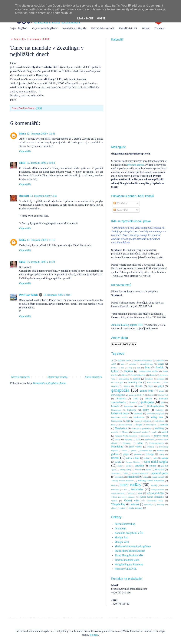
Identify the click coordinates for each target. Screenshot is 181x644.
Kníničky (160, 410)
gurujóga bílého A (137, 395)
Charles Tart (163, 395)
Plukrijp (151, 447)
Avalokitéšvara (147, 364)
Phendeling (117, 447)
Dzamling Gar (135, 382)
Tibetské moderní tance (127, 560)
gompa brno (147, 391)
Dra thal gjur (117, 382)
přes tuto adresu (136, 165)
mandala (164, 425)
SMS (126, 473)
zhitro (114, 508)
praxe (134, 450)
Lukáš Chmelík (126, 425)
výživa (114, 501)
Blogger (94, 635)
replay (162, 454)
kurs (128, 421)
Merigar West (122, 542)
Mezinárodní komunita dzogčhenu (133, 546)
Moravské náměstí (140, 432)
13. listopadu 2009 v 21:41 (58, 295)
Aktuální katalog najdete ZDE (127, 325)
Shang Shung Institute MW (129, 555)
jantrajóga (148, 402)
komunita (138, 413)
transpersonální (158, 490)
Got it (101, 18)
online (140, 443)
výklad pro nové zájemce (123, 497)
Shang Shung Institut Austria (130, 551)
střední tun (133, 477)
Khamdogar (116, 410)
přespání (138, 454)
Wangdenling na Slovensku (129, 564)
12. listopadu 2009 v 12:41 (41, 134)
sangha (118, 462)
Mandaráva (121, 428)
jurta (163, 402)
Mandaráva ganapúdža (141, 428)
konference (139, 417)
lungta (139, 425)
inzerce (133, 402)
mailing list (151, 425)
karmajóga (129, 406)
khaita (140, 406)
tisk (125, 490)
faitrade (127, 386)
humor (151, 395)
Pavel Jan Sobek (28, 295)
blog (130, 368)
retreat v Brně (133, 458)
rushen (146, 458)
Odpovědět (25, 151)
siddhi (148, 470)
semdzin (139, 466)
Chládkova (121, 399)
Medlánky (159, 428)
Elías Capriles (153, 382)
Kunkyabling (117, 421)
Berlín (114, 368)
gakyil (161, 386)
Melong (125, 432)
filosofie (139, 386)
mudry (155, 432)
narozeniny (145, 436)
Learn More (85, 18)
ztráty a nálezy (136, 508)
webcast (135, 504)
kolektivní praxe (120, 413)
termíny (154, 485)
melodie (115, 432)
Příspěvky (120, 203)
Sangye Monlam (133, 462)
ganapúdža (120, 390)
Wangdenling (118, 504)
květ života (160, 421)
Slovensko (116, 473)
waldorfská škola (155, 501)
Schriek (138, 470)
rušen (155, 458)
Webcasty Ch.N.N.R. (126, 569)
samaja (165, 458)
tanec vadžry (130, 485)
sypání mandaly (158, 477)
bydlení (115, 371)
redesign (150, 454)
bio (123, 368)
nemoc (118, 439)
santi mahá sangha (156, 462)
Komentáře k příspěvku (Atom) (50, 383)
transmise (137, 489)
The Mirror (160, 28)
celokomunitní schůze (148, 371)
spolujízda (119, 477)
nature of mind (161, 436)
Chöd (135, 399)
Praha (125, 450)
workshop (148, 504)
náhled (165, 432)
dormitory (149, 379)
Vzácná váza (131, 501)
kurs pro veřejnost (143, 421)
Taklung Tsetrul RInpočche (151, 481)
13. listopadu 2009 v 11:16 (41, 240)
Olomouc (127, 443)
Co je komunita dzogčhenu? (45, 28)
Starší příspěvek (94, 377)
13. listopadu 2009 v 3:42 (44, 196)
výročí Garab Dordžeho (152, 497)
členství (153, 375)
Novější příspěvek (21, 377)
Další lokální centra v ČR (103, 28)
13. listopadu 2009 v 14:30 (41, 262)
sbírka (128, 466)
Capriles (128, 371)
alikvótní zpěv (124, 360)
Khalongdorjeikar (156, 406)
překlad (115, 454)
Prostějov (160, 450)
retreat (115, 458)
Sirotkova (159, 470)
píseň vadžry (136, 447)
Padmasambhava (156, 443)
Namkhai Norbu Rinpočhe (75, 28)
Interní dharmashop (125, 524)
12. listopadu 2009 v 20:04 (41, 163)
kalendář (115, 406)
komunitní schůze (119, 417)
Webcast (146, 28)
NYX (138, 439)
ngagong (128, 439)
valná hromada (118, 493)
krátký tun (157, 417)
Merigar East (122, 538)
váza (140, 493)
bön (139, 368)
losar (113, 425)
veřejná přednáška (155, 493)
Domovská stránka (58, 377)
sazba (120, 466)
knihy (146, 410)
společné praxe (160, 473)
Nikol (22, 163)
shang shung (125, 470)
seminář (152, 466)
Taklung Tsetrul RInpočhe (122, 481)
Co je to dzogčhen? (19, 28)
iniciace (148, 399)
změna (122, 508)
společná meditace (140, 473)
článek (124, 375)
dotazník (161, 379)
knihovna (132, 410)
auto (123, 364)
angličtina (160, 360)
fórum (151, 386)
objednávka (150, 439)
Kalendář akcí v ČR (128, 28)
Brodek (160, 368)
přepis (126, 454)
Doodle (137, 379)
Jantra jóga (120, 528)
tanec (114, 485)
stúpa (146, 477)
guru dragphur (118, 395)
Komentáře (121, 210)
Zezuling (161, 504)
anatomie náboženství (143, 360)
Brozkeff (24, 196)
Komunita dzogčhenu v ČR (129, 533)
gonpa (161, 391)
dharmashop (124, 379)
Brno (147, 368)
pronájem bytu (146, 450)
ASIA (114, 364)
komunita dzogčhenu (156, 413)
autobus (132, 364)
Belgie (161, 364)
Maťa (23, 134)
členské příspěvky (138, 375)
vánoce (131, 493)
